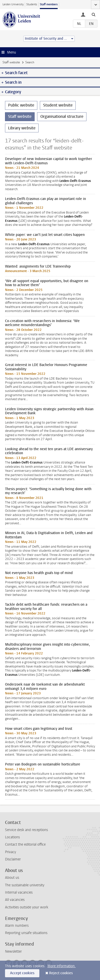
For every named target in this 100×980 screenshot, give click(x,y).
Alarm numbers (17, 926)
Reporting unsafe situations (26, 933)
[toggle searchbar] (93, 14)
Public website (21, 105)
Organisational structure (62, 116)
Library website (22, 128)
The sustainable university (25, 885)
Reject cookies (61, 973)
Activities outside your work (27, 907)
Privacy (11, 852)
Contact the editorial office (25, 844)
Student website (58, 105)
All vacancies (15, 900)
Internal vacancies (19, 892)
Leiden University (13, 4)
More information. (62, 966)
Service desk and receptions (26, 830)
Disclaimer (13, 859)
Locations (12, 837)
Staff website (11, 62)
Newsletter (13, 951)
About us (12, 878)
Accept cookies (22, 973)
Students (32, 4)
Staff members (49, 4)
